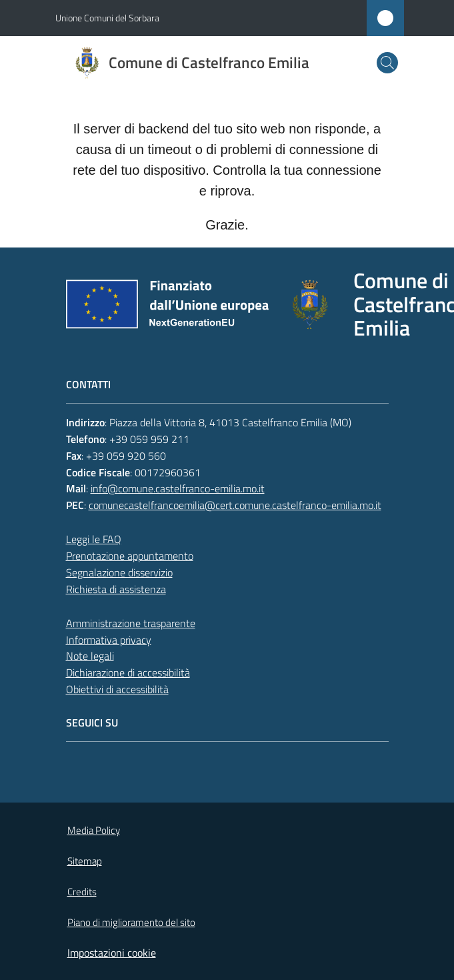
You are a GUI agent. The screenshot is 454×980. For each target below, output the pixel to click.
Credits (82, 892)
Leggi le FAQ (94, 539)
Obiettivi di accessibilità (117, 689)
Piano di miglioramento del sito (131, 922)
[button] (387, 63)
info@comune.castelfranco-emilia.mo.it (178, 488)
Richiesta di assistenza (116, 589)
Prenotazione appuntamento (130, 556)
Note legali (90, 656)
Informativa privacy (109, 640)
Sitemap (85, 861)
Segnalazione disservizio (119, 572)
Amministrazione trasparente (131, 623)
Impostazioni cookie (112, 953)
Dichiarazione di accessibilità (128, 672)
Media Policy (94, 830)
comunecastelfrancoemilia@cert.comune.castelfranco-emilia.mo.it (235, 505)
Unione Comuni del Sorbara (107, 18)
